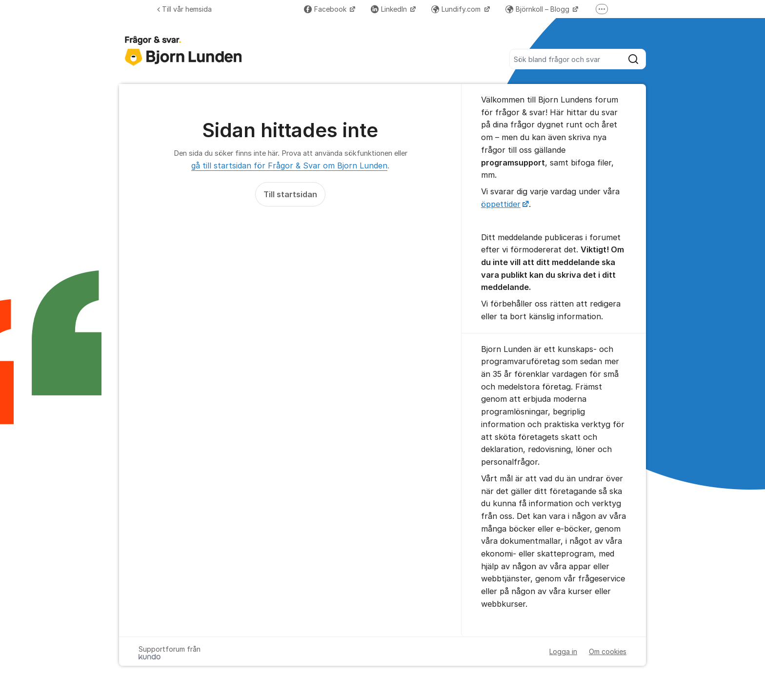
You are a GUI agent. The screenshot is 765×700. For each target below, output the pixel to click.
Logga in (563, 651)
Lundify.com (457, 9)
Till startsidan (290, 194)
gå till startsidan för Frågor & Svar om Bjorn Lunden (289, 165)
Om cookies (608, 651)
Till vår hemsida (184, 9)
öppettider (501, 204)
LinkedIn (390, 9)
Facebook (326, 9)
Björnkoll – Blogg (538, 9)
